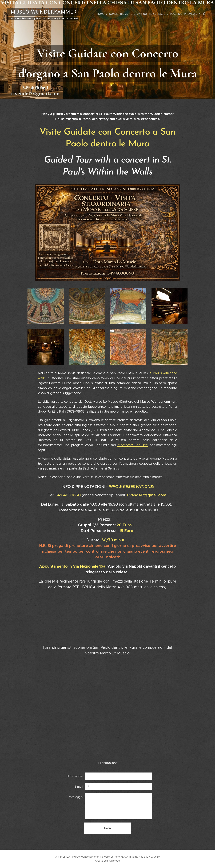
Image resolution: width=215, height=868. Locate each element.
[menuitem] (103, 14)
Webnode (114, 861)
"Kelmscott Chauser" (133, 445)
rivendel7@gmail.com (147, 495)
